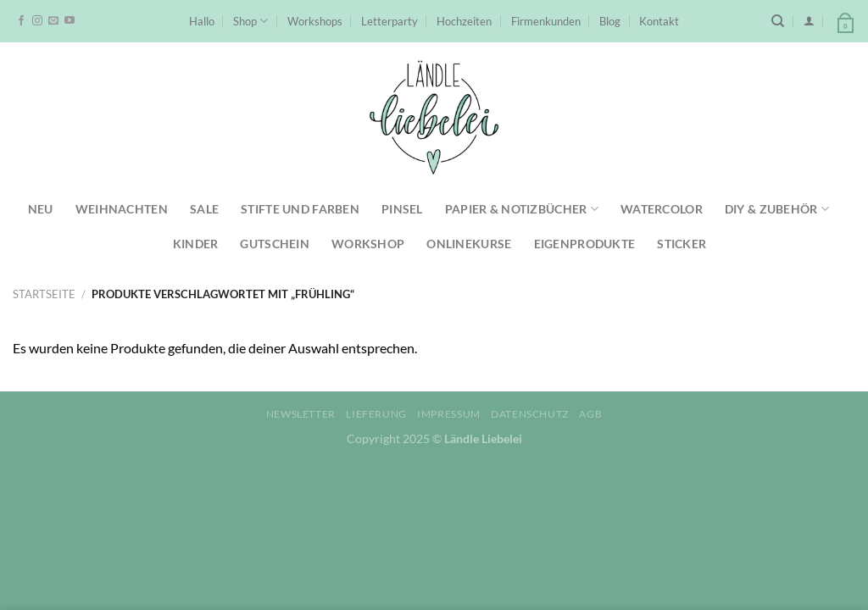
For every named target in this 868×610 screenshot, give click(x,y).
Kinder (196, 244)
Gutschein (275, 244)
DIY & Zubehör (777, 209)
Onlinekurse (469, 244)
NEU (41, 209)
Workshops (315, 21)
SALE (204, 209)
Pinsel (402, 209)
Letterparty (389, 21)
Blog (610, 21)
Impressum (449, 414)
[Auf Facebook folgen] (21, 21)
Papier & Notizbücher (522, 209)
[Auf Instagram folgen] (37, 21)
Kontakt (659, 21)
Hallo (202, 21)
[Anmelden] (809, 21)
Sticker (682, 244)
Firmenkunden (546, 21)
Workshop (368, 244)
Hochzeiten (464, 21)
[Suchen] (778, 21)
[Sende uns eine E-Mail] (53, 21)
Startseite (44, 294)
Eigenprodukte (585, 244)
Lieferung (376, 414)
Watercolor (662, 209)
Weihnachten (122, 209)
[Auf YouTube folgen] (70, 21)
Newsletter (301, 414)
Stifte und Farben (300, 209)
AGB (590, 414)
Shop (250, 21)
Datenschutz (530, 414)
